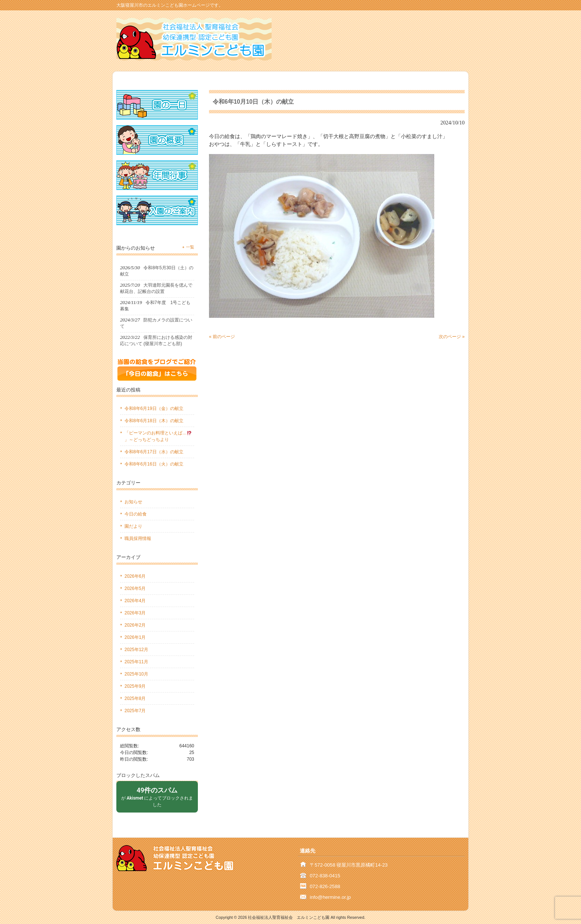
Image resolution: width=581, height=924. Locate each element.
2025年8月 (135, 698)
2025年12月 (136, 650)
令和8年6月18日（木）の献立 (154, 421)
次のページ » (452, 337)
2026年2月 (135, 625)
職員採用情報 (138, 538)
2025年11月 (136, 662)
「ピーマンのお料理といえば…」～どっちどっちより (158, 436)
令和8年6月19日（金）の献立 (154, 408)
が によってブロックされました (157, 796)
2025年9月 (135, 686)
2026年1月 (135, 637)
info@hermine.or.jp (330, 897)
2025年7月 (135, 711)
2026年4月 (135, 601)
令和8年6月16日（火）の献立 (154, 464)
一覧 (190, 247)
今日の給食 (136, 514)
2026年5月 (135, 588)
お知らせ (133, 502)
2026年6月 (135, 576)
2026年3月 (135, 613)
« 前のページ (222, 337)
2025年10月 (136, 674)
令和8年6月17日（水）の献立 (154, 452)
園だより (133, 526)
